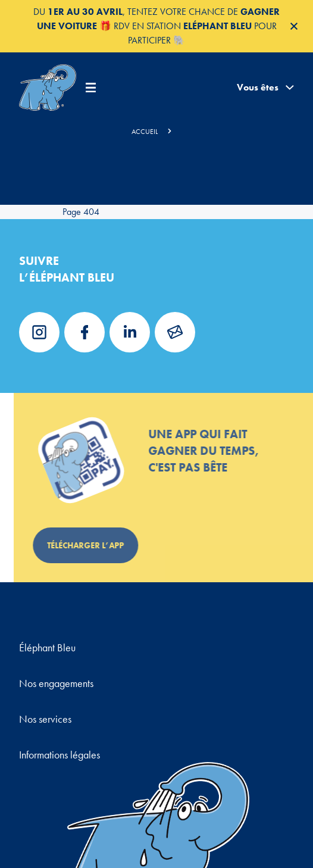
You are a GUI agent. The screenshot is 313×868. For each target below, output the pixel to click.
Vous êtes (265, 88)
